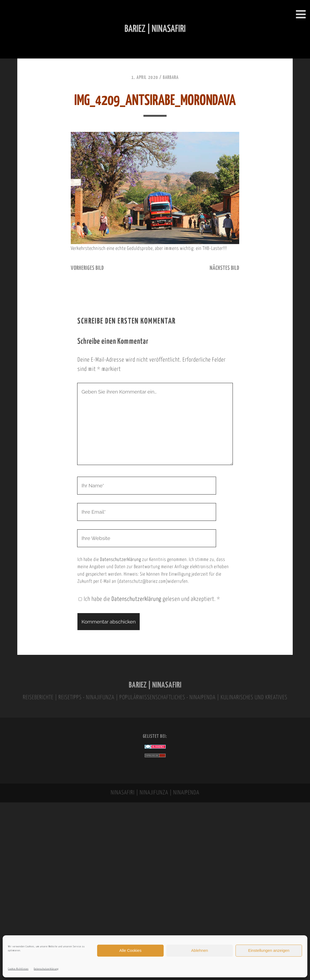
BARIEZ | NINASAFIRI (155, 685)
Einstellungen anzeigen (269, 950)
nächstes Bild (224, 268)
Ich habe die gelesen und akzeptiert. (149, 599)
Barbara (171, 78)
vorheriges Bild (87, 268)
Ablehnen (199, 950)
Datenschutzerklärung (46, 969)
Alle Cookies (130, 950)
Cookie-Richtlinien (18, 969)
